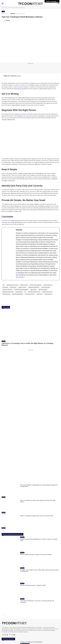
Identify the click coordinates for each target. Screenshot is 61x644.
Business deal (5, 287)
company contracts (22, 287)
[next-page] (5, 615)
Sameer (8, 20)
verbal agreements (48, 294)
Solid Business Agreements (17, 294)
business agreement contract (12, 285)
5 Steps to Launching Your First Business (31, 642)
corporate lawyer (18, 87)
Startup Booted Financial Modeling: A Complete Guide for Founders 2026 (39, 540)
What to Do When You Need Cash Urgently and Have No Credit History (38, 501)
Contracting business (46, 287)
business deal (26, 114)
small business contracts (47, 292)
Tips (6, 8)
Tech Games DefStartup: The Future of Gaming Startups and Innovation (37, 601)
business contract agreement (36, 285)
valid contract (40, 294)
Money (4, 341)
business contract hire (48, 285)
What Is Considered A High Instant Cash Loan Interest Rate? (37, 516)
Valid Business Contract (30, 294)
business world (13, 287)
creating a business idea (7, 290)
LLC (35, 191)
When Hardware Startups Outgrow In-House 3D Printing (36, 555)
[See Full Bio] (24, 277)
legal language (33, 290)
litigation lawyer (19, 292)
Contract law (5, 221)
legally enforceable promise (8, 292)
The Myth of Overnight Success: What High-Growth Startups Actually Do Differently (39, 571)
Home (3, 8)
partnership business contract (34, 292)
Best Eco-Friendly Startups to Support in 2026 (33, 585)
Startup (22, 537)
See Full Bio (20, 277)
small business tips (6, 294)
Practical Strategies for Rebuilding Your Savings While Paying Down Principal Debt (39, 486)
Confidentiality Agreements (34, 287)
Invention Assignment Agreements (21, 290)
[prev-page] (3, 615)
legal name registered (43, 290)
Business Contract (24, 285)
